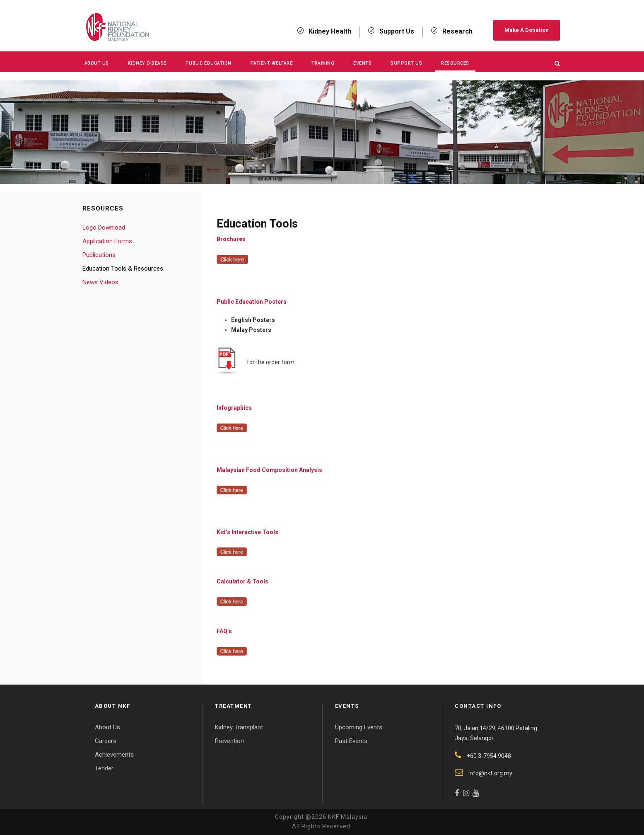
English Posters (253, 320)
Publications (99, 255)
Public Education (209, 63)
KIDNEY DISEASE (147, 63)
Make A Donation (527, 30)
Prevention (229, 741)
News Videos (100, 282)
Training (323, 63)
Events (362, 63)
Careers (106, 741)
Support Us (406, 63)
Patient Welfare (272, 63)
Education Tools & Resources (123, 269)
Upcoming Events (359, 727)
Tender (104, 768)
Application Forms (107, 241)
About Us (97, 63)
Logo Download (104, 228)
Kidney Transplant (239, 727)
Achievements (114, 755)
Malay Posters (251, 330)
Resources (455, 63)
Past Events (351, 741)
